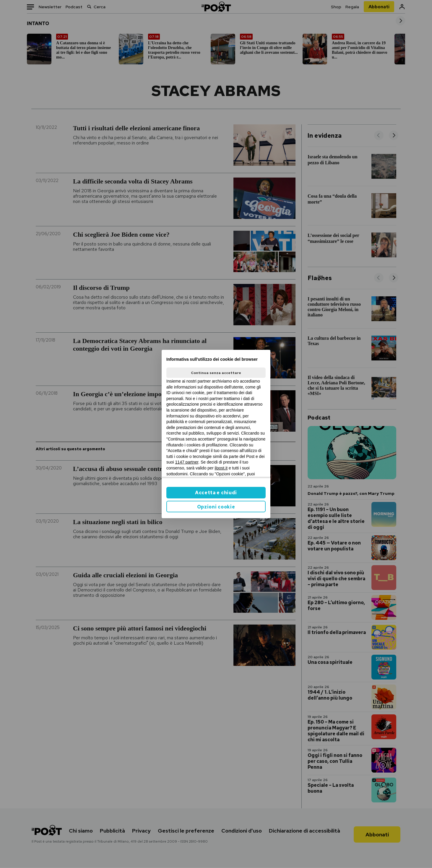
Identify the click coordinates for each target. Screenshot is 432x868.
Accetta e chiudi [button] (216, 493)
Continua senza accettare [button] (216, 373)
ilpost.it (221, 468)
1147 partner (187, 462)
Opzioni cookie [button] (216, 507)
